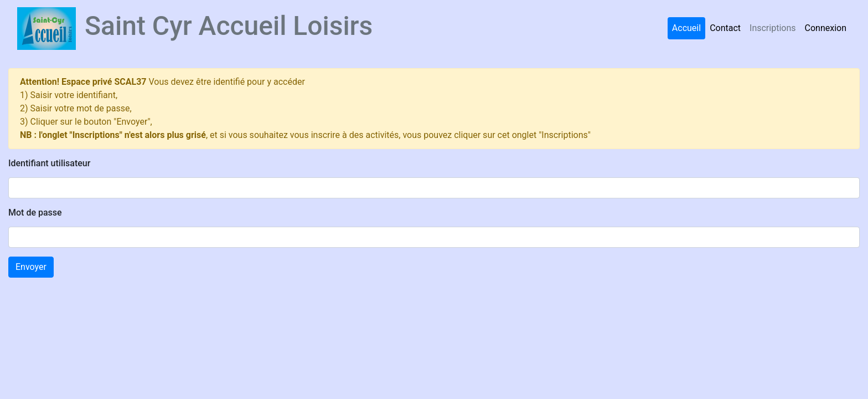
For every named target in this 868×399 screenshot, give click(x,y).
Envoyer (31, 267)
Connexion (826, 28)
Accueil (686, 28)
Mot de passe (35, 213)
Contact (725, 28)
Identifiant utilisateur (49, 163)
